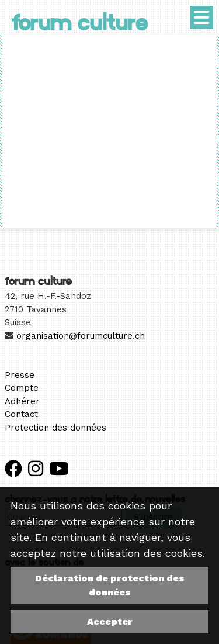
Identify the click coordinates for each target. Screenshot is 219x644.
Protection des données (55, 428)
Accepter (110, 621)
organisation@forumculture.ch (81, 336)
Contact (21, 414)
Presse (20, 375)
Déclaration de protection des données (110, 585)
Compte (22, 388)
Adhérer (22, 401)
